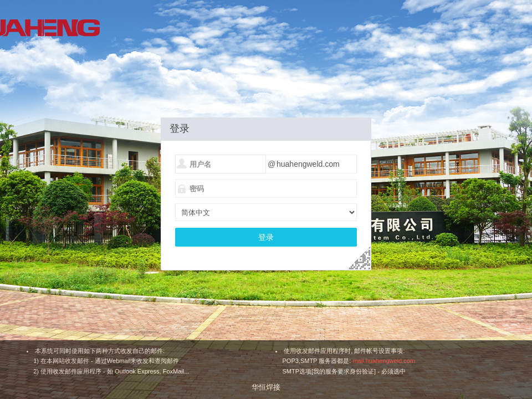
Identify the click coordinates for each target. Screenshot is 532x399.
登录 (266, 237)
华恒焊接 (266, 387)
